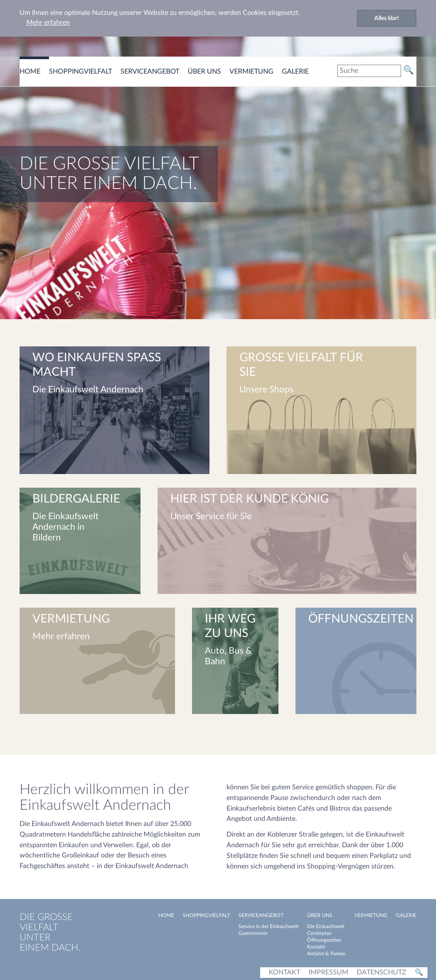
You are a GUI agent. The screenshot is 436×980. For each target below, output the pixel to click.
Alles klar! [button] (387, 18)
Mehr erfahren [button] (48, 23)
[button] (154, 304)
